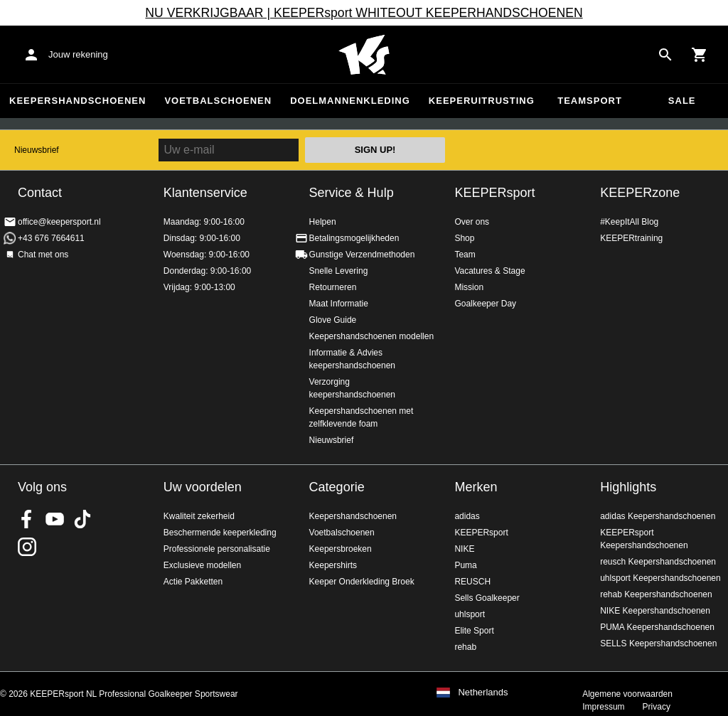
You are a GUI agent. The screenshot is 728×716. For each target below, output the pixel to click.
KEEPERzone (640, 193)
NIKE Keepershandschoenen (655, 611)
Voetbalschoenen (218, 101)
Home (364, 55)
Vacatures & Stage (489, 271)
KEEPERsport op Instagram (27, 547)
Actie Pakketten (193, 582)
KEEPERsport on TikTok (82, 519)
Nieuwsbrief (37, 150)
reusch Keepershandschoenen (658, 562)
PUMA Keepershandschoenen (657, 627)
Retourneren (333, 287)
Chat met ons (43, 255)
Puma (465, 565)
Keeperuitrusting (482, 101)
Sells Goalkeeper (487, 598)
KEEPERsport (494, 193)
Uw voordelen (203, 487)
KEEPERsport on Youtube (55, 519)
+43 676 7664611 (51, 238)
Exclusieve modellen (202, 565)
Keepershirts (333, 565)
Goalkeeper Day (485, 304)
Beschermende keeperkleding (220, 533)
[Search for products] (665, 55)
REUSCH (472, 582)
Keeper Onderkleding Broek (362, 582)
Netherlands (483, 693)
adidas (467, 516)
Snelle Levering (339, 271)
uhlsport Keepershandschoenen (660, 578)
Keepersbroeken (341, 549)
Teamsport (590, 101)
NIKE (464, 549)
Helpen (323, 222)
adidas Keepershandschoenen (658, 516)
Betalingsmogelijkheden (354, 238)
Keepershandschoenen (77, 101)
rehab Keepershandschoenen (656, 594)
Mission (469, 287)
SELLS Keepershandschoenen (658, 643)
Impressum (603, 707)
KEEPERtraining (631, 238)
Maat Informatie (339, 304)
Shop (464, 238)
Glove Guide (333, 320)
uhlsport (470, 614)
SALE (682, 101)
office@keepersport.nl (59, 222)
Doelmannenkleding (350, 101)
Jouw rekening (78, 54)
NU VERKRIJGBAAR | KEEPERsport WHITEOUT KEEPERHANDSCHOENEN (364, 13)
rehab (465, 647)
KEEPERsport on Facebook (27, 519)
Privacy (657, 707)
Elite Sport (474, 631)
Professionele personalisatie (217, 549)
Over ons (472, 222)
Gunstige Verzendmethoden (362, 255)
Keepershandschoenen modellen (371, 336)
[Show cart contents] (700, 55)
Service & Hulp (352, 193)
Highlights (628, 487)
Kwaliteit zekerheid (199, 516)
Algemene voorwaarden (627, 694)
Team (465, 255)
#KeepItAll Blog (629, 222)
